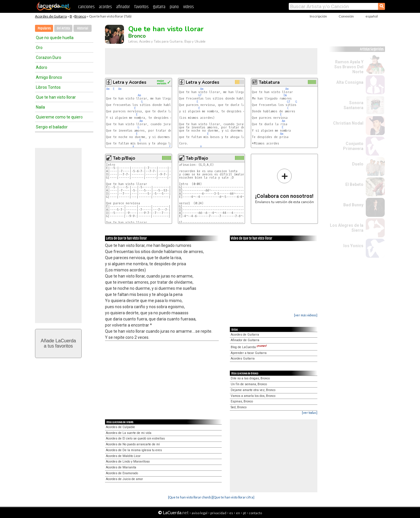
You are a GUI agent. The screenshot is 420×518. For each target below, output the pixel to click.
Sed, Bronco (239, 407)
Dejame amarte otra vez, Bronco (253, 390)
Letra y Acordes (130, 82)
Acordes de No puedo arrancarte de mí (133, 444)
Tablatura (269, 82)
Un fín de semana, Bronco (249, 384)
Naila (40, 107)
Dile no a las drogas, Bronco (250, 378)
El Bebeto (354, 184)
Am (108, 89)
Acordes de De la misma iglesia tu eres (134, 450)
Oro (39, 48)
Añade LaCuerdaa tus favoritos (58, 343)
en (238, 513)
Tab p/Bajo (124, 158)
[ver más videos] (306, 315)
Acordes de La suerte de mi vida (129, 433)
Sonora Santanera (353, 105)
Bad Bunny (353, 205)
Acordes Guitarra (243, 359)
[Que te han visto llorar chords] (190, 497)
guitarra (159, 7)
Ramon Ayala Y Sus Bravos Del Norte (349, 67)
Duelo (358, 164)
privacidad (218, 513)
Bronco (80, 16)
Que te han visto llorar (56, 97)
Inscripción (318, 16)
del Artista (63, 28)
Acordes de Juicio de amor (124, 479)
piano (174, 7)
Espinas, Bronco (242, 401)
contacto (255, 513)
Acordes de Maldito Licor (123, 456)
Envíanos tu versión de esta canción (285, 186)
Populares (44, 28)
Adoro (42, 67)
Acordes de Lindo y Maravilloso (128, 462)
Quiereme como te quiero (59, 117)
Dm (285, 95)
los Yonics (353, 246)
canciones (86, 7)
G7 (200, 95)
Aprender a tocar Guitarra (249, 353)
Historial (83, 28)
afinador (123, 7)
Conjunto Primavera (353, 146)
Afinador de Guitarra (245, 340)
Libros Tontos (48, 87)
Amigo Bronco (49, 77)
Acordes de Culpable (120, 427)
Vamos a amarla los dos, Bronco (253, 396)
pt (244, 513)
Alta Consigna (350, 82)
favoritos (141, 7)
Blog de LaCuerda (249, 347)
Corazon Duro (49, 57)
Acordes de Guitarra (51, 16)
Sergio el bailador (52, 127)
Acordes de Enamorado (122, 473)
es (231, 513)
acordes (105, 7)
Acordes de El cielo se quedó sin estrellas (135, 438)
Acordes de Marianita (121, 467)
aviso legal (199, 513)
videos (188, 7)
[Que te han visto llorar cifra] (233, 497)
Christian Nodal (348, 123)
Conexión (346, 16)
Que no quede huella (55, 38)
